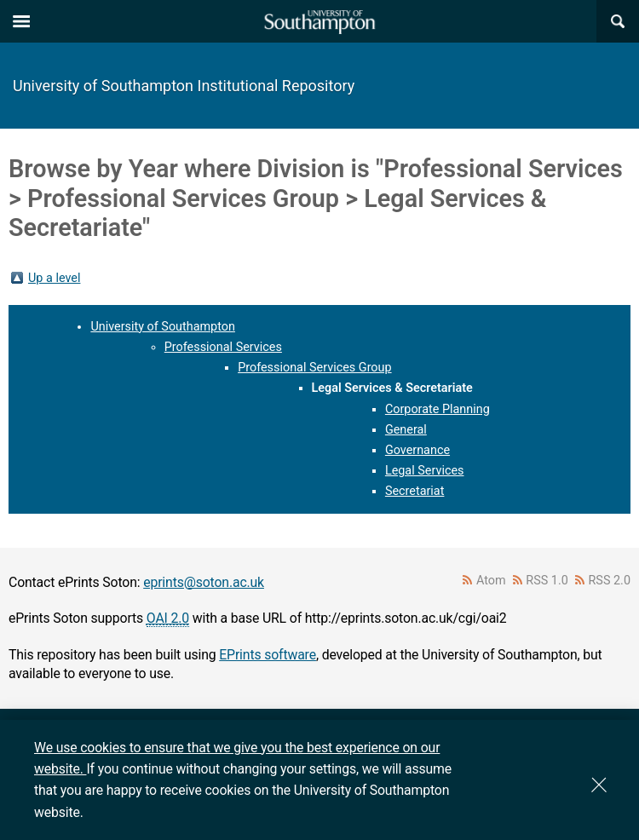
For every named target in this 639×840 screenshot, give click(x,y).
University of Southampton (163, 327)
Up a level (54, 278)
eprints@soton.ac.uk (204, 582)
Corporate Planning (438, 409)
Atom (491, 581)
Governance (417, 450)
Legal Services (425, 471)
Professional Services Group (314, 368)
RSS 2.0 (610, 581)
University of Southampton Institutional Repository (184, 86)
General (406, 430)
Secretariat (415, 491)
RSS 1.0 (547, 581)
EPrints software (268, 655)
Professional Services (223, 347)
